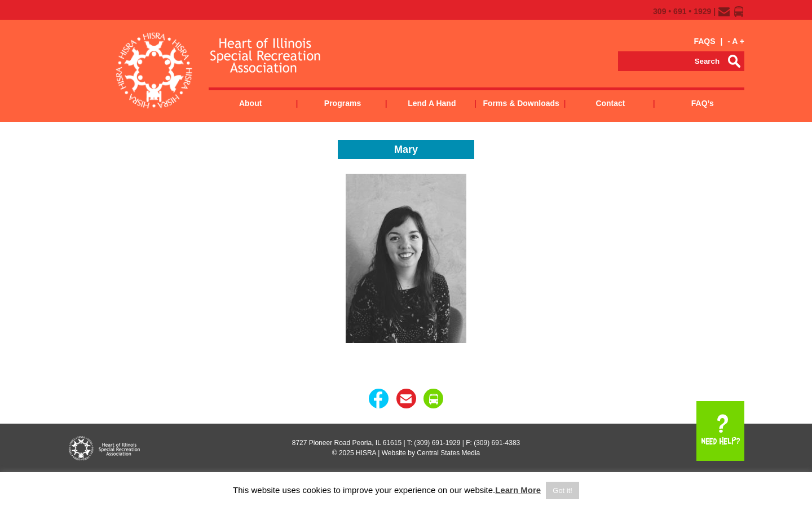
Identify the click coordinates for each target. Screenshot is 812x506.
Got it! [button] (562, 490)
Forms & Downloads (521, 103)
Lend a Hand (432, 103)
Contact (610, 103)
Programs (343, 103)
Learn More (518, 490)
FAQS (704, 41)
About (250, 103)
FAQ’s (703, 103)
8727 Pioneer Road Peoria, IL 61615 (347, 443)
